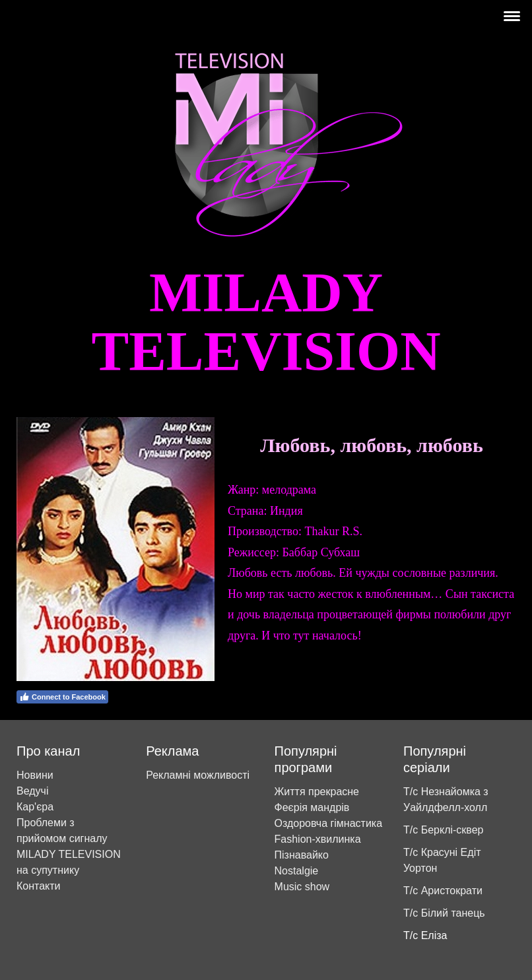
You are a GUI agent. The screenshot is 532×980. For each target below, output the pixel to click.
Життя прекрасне (317, 792)
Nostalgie (297, 871)
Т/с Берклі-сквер (443, 830)
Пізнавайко (302, 855)
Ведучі (32, 791)
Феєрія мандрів (312, 807)
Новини (35, 775)
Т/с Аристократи (443, 891)
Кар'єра (35, 807)
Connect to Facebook (62, 697)
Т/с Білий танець (444, 913)
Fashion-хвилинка (318, 839)
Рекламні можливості (198, 775)
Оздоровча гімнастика (329, 823)
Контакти (39, 886)
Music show (302, 887)
